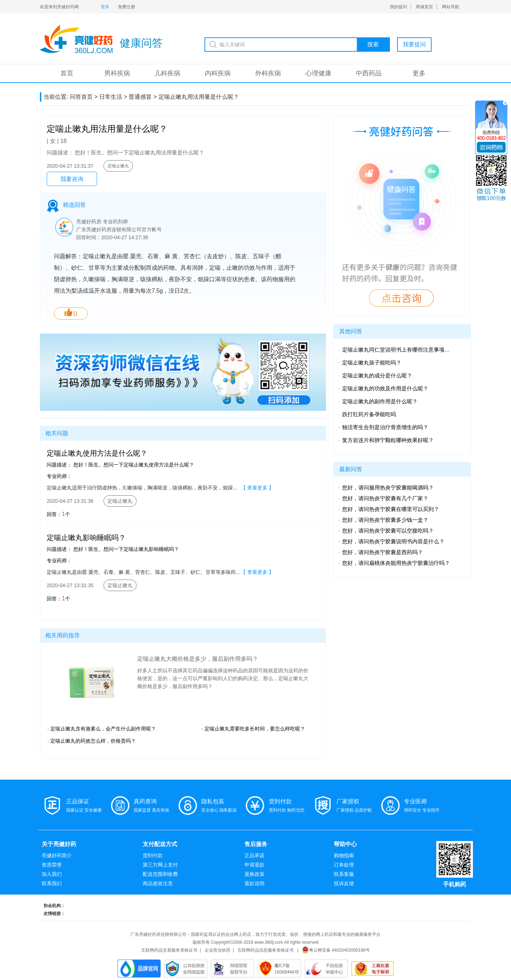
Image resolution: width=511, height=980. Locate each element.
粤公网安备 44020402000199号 (336, 950)
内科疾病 (218, 73)
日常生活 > (113, 97)
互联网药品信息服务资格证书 (266, 950)
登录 (105, 7)
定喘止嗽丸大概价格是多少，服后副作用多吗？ (198, 659)
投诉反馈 (344, 883)
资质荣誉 (52, 865)
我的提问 (399, 7)
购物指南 (344, 855)
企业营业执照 (217, 950)
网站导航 (451, 7)
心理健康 (318, 73)
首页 (67, 73)
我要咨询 (72, 179)
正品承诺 (254, 855)
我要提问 (414, 44)
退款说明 (254, 883)
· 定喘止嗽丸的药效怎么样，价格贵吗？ (92, 741)
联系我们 (52, 883)
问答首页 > (84, 97)
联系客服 (344, 874)
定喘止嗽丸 (118, 166)
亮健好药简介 (57, 855)
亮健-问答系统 (76, 39)
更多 (419, 73)
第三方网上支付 (160, 865)
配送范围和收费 (160, 874)
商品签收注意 (158, 883)
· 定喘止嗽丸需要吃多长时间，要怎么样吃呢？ (253, 729)
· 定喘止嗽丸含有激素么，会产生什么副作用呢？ (102, 729)
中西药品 (369, 73)
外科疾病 (268, 73)
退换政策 (254, 874)
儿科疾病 (167, 73)
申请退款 (254, 865)
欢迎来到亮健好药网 (59, 7)
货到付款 (153, 855)
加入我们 (52, 874)
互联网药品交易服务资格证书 (169, 950)
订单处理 (344, 865)
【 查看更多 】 (257, 488)
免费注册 (126, 7)
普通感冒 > (143, 97)
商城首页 (424, 7)
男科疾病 (117, 73)
